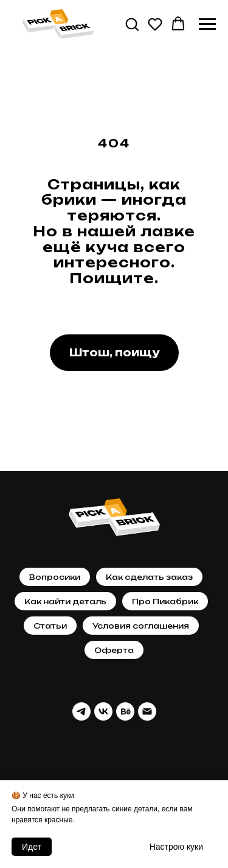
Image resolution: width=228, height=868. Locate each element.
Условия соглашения (141, 626)
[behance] (125, 711)
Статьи (50, 626)
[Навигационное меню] (207, 24)
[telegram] (81, 711)
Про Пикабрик (165, 602)
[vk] (103, 711)
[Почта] (147, 711)
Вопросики (55, 577)
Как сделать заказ (149, 577)
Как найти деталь (65, 602)
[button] (132, 24)
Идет (32, 847)
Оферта (114, 650)
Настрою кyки (176, 847)
